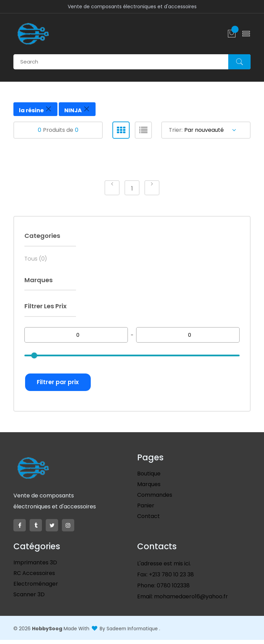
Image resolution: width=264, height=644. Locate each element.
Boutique (149, 478)
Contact (148, 521)
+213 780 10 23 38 (171, 579)
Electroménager (36, 588)
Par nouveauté (210, 130)
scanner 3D (29, 599)
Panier (146, 510)
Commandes (155, 499)
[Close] (48, 109)
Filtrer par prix (61, 385)
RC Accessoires (34, 578)
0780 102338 (173, 590)
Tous (36, 261)
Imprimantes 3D (35, 567)
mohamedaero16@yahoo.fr (190, 601)
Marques (149, 489)
